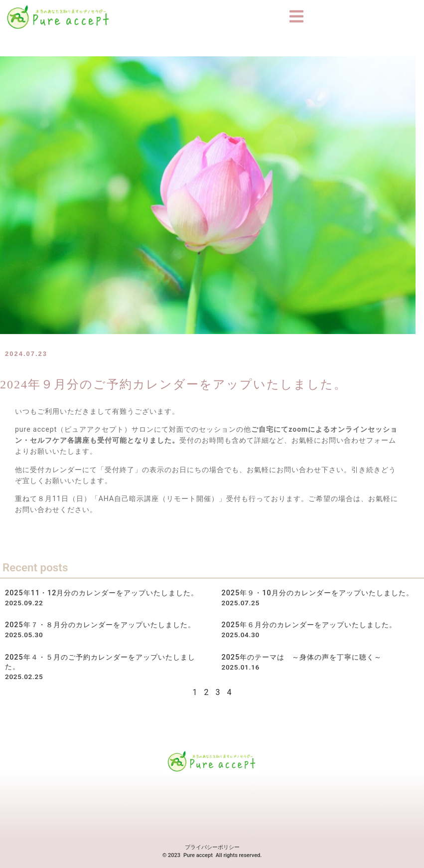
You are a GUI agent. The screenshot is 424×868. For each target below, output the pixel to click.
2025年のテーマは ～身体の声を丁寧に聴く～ (302, 657)
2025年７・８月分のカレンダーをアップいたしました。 (100, 625)
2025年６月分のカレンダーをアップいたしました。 (309, 625)
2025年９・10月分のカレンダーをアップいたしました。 (318, 593)
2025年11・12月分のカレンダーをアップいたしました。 (102, 593)
